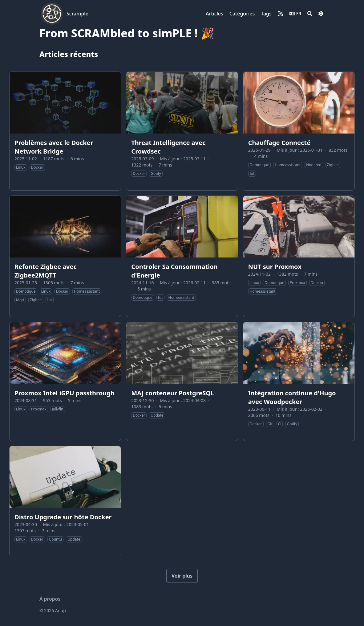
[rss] (281, 14)
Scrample (77, 14)
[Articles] (214, 14)
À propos (50, 599)
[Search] (310, 14)
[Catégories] (242, 14)
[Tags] (266, 14)
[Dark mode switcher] (321, 14)
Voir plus (182, 576)
